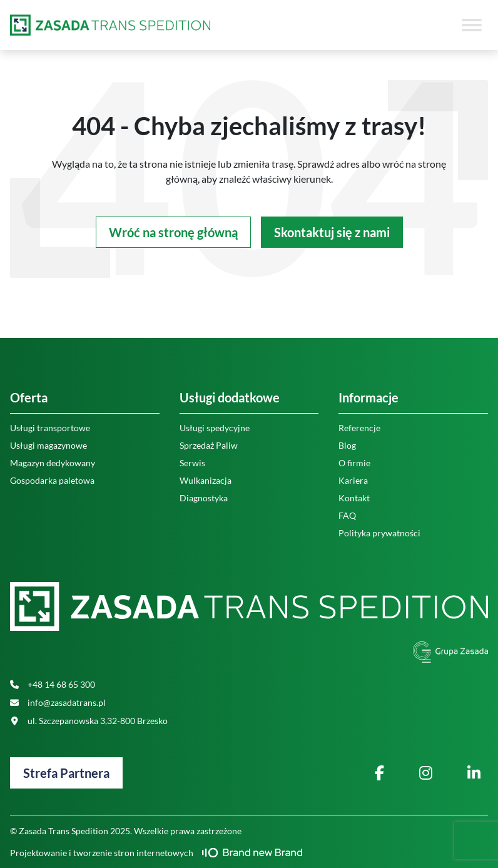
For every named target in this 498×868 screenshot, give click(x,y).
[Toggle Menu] (472, 25)
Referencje (359, 428)
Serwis (192, 463)
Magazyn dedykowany (53, 463)
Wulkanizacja (206, 480)
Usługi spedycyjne (215, 428)
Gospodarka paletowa (52, 480)
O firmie (354, 463)
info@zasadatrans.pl (58, 702)
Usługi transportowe (50, 428)
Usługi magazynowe (48, 445)
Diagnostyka (204, 498)
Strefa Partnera (66, 773)
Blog (347, 445)
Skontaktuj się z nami (332, 232)
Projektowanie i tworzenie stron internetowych (156, 853)
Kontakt (354, 498)
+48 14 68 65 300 (53, 684)
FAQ (347, 515)
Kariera (353, 480)
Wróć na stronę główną (173, 232)
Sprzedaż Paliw (209, 445)
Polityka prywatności (379, 533)
